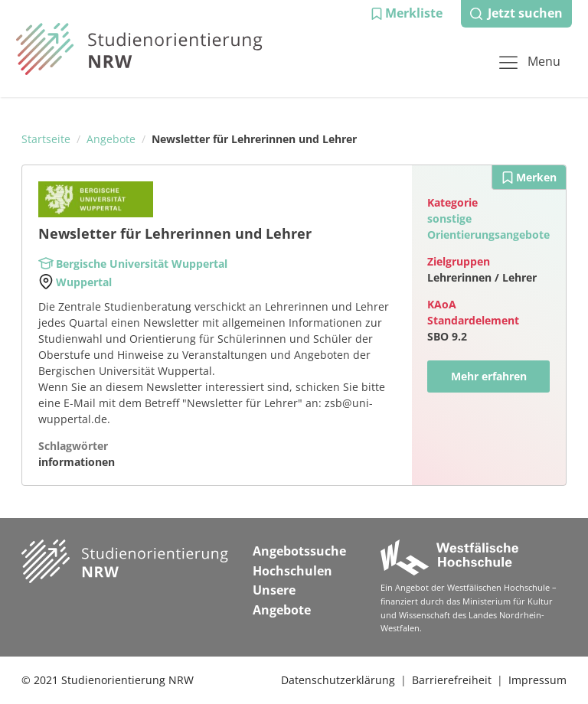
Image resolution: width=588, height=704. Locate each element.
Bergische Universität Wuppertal (142, 264)
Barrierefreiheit (452, 680)
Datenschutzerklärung (338, 680)
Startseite (46, 139)
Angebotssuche (299, 551)
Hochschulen (292, 571)
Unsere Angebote (282, 600)
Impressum (537, 680)
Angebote (111, 139)
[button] (407, 14)
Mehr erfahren (489, 376)
